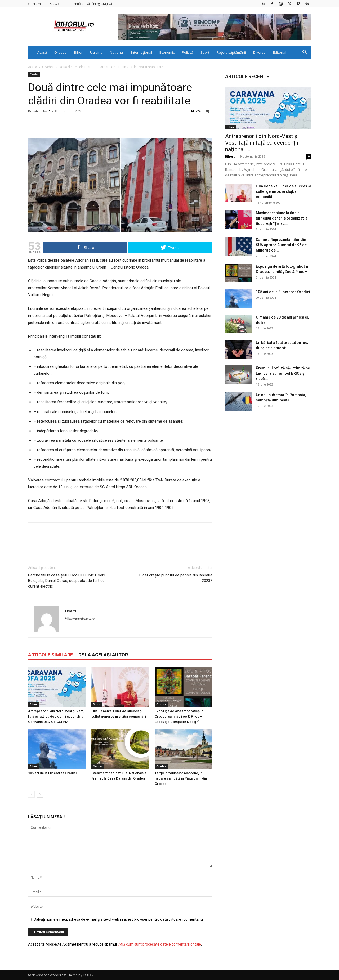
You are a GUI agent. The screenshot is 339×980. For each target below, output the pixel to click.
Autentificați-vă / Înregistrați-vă (90, 4)
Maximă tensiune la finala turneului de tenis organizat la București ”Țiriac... (282, 218)
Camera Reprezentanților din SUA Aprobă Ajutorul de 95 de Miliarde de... (281, 245)
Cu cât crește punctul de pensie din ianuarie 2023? (175, 578)
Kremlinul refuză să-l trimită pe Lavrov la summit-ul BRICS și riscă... (283, 373)
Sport (205, 52)
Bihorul (231, 156)
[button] (305, 53)
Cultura (161, 704)
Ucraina (96, 52)
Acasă (42, 52)
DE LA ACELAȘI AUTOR (103, 655)
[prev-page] (31, 794)
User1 (46, 111)
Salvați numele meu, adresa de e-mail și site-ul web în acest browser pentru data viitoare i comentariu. (119, 919)
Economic (167, 52)
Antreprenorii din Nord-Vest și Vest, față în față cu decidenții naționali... (262, 143)
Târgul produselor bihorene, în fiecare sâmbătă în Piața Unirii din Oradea (181, 778)
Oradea (61, 52)
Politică (188, 52)
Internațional (142, 52)
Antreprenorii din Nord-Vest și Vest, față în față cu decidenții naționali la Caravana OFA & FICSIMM (56, 716)
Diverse (259, 52)
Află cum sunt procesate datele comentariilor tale (160, 944)
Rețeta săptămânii (231, 52)
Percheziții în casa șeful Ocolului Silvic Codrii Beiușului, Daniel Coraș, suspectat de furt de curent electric (67, 581)
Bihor (78, 52)
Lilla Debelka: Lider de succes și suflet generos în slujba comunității (283, 191)
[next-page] (40, 794)
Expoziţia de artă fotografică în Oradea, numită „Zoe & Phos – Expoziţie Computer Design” (179, 716)
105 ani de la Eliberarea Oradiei (52, 773)
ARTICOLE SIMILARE (50, 655)
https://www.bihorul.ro (80, 619)
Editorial (280, 52)
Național (117, 52)
